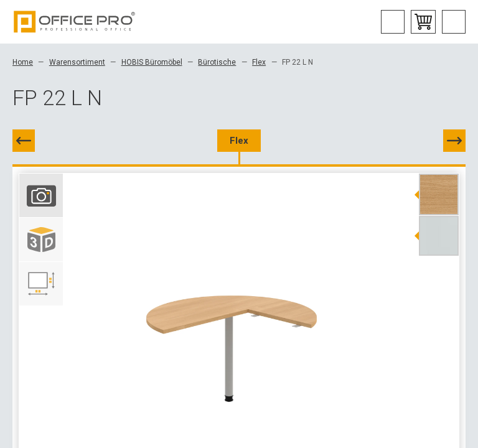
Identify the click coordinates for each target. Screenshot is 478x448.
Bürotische (217, 62)
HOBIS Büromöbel (152, 62)
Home (23, 62)
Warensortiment (77, 62)
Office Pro (75, 22)
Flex (259, 62)
